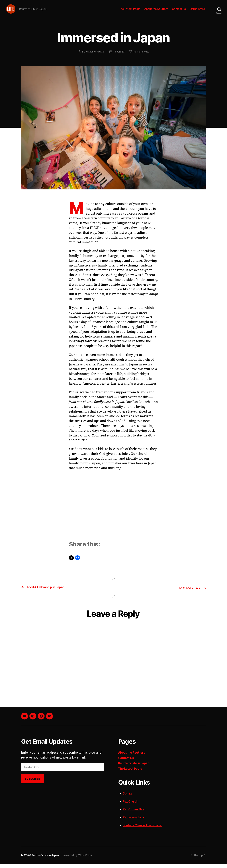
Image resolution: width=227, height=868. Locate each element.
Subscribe (32, 783)
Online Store (197, 11)
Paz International (135, 821)
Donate (128, 798)
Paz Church (132, 806)
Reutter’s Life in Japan (135, 767)
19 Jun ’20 (119, 56)
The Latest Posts (130, 11)
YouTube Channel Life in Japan (146, 829)
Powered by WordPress (80, 859)
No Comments (142, 56)
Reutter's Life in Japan (47, 859)
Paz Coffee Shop (135, 814)
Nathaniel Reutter (95, 56)
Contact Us (179, 11)
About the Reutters (156, 11)
